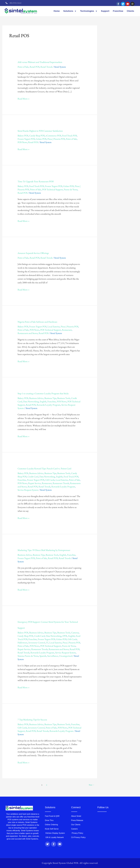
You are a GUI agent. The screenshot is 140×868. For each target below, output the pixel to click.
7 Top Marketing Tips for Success (32, 720)
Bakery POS (23, 136)
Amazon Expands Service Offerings (33, 253)
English (43, 401)
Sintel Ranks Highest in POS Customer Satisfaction (40, 131)
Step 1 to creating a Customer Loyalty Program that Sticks (43, 393)
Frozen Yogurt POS (26, 139)
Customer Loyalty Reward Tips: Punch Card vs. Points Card (44, 468)
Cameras (75, 633)
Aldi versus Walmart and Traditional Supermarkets (40, 62)
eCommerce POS (53, 136)
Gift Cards (50, 480)
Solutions (70, 11)
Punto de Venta (71, 189)
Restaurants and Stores (28, 333)
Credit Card (33, 477)
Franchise (118, 11)
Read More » (24, 98)
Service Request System (28, 490)
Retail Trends (46, 67)
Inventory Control (37, 643)
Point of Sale (23, 67)
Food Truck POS (69, 136)
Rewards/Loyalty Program (49, 405)
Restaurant (67, 330)
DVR (65, 636)
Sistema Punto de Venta (28, 656)
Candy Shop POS (37, 136)
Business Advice (36, 398)
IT (47, 643)
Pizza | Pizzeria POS (56, 139)
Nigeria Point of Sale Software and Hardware (37, 322)
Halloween (22, 643)
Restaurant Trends (61, 483)
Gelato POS (41, 139)
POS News (22, 142)
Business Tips (50, 398)
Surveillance (53, 656)
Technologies (89, 11)
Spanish (43, 656)
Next (91, 785)
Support (105, 11)
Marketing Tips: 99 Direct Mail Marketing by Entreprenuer (44, 550)
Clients (130, 11)
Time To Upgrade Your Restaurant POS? (36, 181)
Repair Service (35, 483)
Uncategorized (66, 656)
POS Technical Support (52, 189)
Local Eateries (54, 327)
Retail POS (35, 67)
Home (57, 11)
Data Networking (31, 401)
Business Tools (64, 398)
